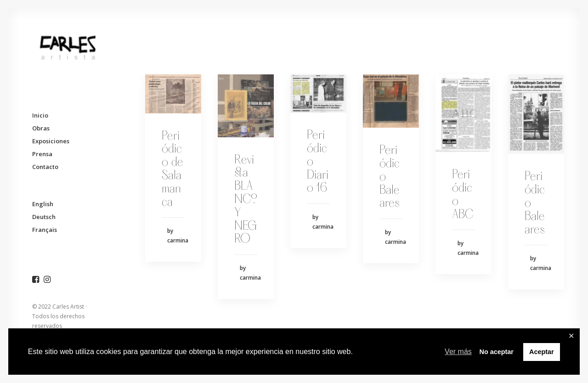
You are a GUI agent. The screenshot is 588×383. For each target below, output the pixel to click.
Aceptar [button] (542, 352)
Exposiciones (51, 141)
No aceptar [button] (496, 352)
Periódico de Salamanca (172, 169)
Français (45, 230)
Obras (41, 128)
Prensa (42, 154)
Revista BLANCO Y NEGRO (246, 200)
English (43, 204)
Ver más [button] (458, 352)
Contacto (45, 167)
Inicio (40, 115)
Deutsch (44, 217)
